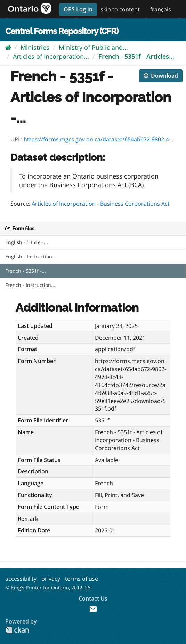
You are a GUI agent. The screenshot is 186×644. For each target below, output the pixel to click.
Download (161, 76)
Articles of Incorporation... (51, 56)
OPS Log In (78, 9)
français (161, 9)
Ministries (35, 47)
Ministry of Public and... (93, 47)
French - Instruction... (30, 285)
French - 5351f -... (26, 271)
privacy (51, 579)
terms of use (82, 579)
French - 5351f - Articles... (136, 56)
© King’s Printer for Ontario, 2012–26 (48, 588)
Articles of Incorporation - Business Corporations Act (101, 204)
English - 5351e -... (27, 242)
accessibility (21, 579)
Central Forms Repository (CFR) (62, 31)
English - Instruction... (31, 257)
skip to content (120, 9)
